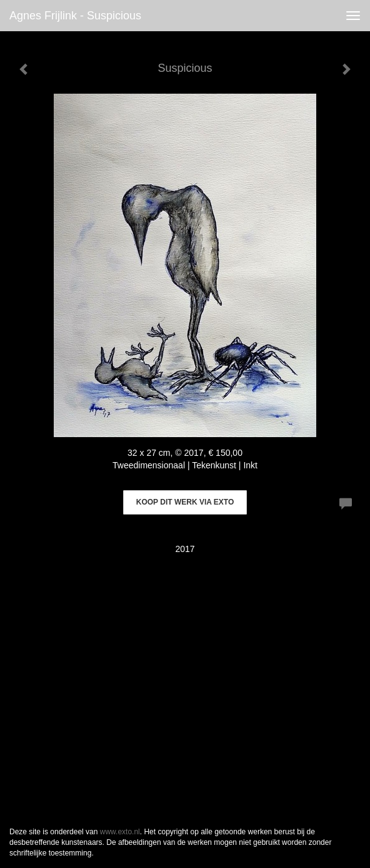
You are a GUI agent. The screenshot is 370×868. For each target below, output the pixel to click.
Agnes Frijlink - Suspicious (75, 16)
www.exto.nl (120, 832)
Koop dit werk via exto (185, 502)
